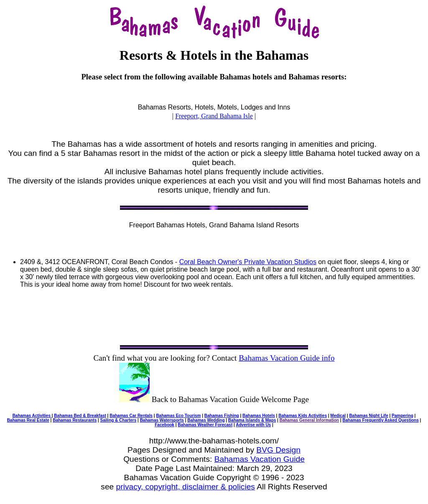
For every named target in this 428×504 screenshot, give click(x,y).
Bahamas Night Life (368, 416)
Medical (338, 416)
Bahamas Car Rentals (131, 416)
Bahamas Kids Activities (303, 416)
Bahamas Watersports (162, 420)
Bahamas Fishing (222, 416)
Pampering (403, 416)
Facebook (164, 425)
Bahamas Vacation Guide (260, 459)
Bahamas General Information (309, 420)
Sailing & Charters (118, 420)
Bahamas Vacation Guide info (287, 358)
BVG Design (278, 450)
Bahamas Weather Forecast (205, 425)
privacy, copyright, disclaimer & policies (186, 487)
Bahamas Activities (32, 416)
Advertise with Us (253, 425)
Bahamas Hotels (259, 416)
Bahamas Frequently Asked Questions (380, 420)
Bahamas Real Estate (28, 420)
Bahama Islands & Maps (252, 420)
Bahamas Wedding (206, 420)
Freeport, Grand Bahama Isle (214, 116)
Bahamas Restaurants (75, 420)
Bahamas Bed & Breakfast (80, 416)
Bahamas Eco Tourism (178, 416)
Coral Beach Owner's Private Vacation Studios (248, 262)
